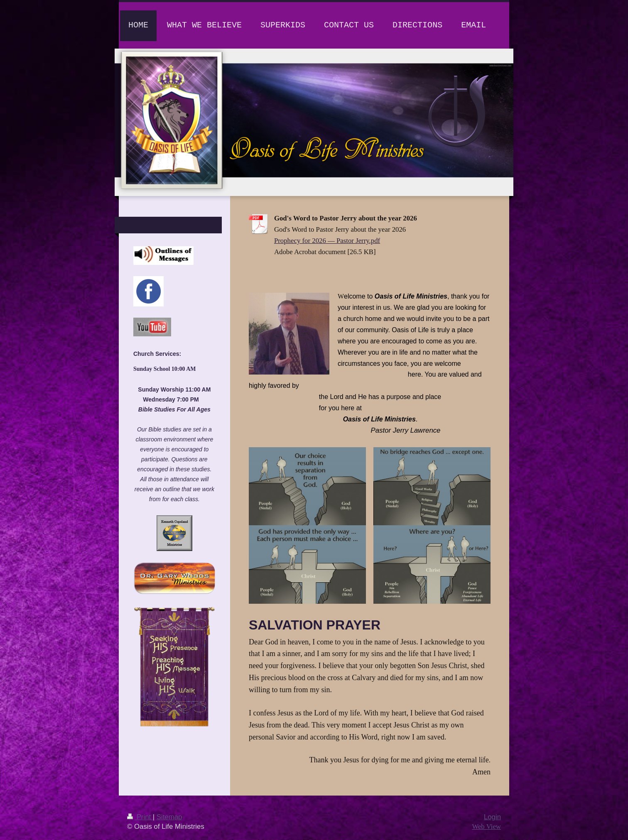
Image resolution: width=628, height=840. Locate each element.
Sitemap (169, 817)
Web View (486, 827)
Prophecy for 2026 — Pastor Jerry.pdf (327, 241)
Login (492, 817)
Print (140, 817)
